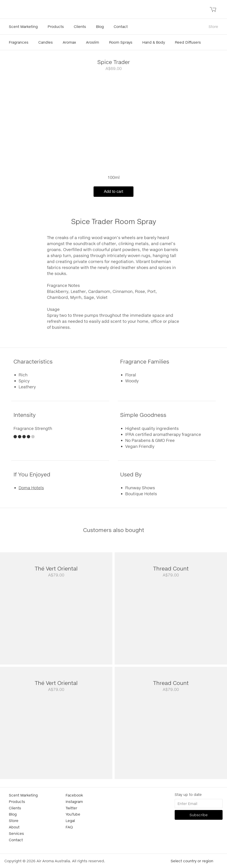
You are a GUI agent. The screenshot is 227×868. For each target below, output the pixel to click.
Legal (70, 821)
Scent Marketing (23, 26)
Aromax (69, 42)
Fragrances (19, 42)
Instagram (74, 801)
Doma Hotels (31, 488)
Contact (121, 26)
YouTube (73, 814)
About (14, 827)
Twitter (71, 808)
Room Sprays (121, 42)
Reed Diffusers (188, 42)
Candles (46, 42)
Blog (100, 26)
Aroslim (93, 42)
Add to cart (113, 191)
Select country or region (192, 861)
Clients (80, 26)
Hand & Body (154, 42)
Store (213, 26)
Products (56, 26)
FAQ (69, 827)
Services (16, 833)
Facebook (74, 795)
